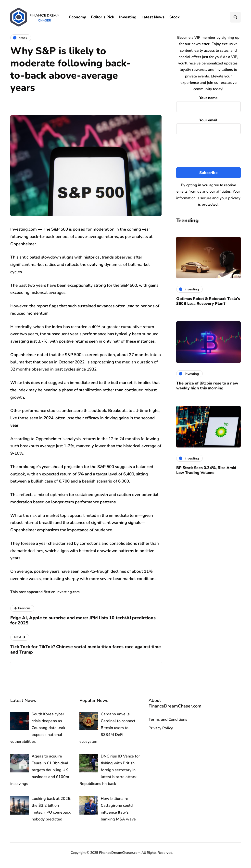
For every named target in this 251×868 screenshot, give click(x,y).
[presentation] (213, 151)
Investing (128, 17)
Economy (78, 17)
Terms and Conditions (168, 719)
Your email (208, 125)
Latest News (153, 17)
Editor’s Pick (103, 17)
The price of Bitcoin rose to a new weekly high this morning (207, 386)
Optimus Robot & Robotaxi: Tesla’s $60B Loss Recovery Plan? (208, 301)
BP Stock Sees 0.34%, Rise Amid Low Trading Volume (206, 470)
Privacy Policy (161, 728)
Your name (208, 103)
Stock (175, 17)
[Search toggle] (235, 17)
